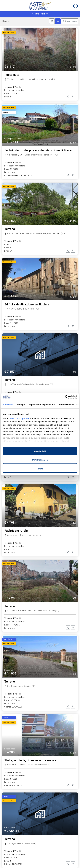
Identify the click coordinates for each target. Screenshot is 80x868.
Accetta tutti (40, 451)
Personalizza (40, 460)
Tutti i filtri (40, 14)
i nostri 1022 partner (19, 418)
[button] (68, 96)
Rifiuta (40, 469)
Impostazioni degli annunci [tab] (42, 404)
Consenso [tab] (8, 404)
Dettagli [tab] (21, 404)
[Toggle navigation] (4, 6)
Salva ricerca (71, 21)
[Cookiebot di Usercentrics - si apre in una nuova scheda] (65, 397)
